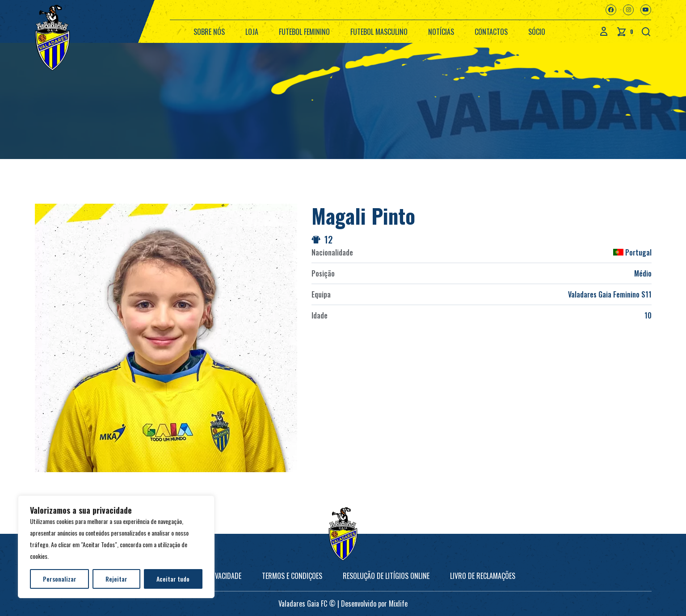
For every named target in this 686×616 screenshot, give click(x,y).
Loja (252, 32)
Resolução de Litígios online (386, 576)
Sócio (537, 32)
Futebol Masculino (379, 32)
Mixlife (398, 603)
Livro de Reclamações (483, 576)
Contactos (491, 32)
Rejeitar (116, 579)
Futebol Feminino (304, 32)
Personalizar (60, 579)
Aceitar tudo (173, 579)
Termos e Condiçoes (292, 576)
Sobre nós (209, 32)
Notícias (441, 32)
